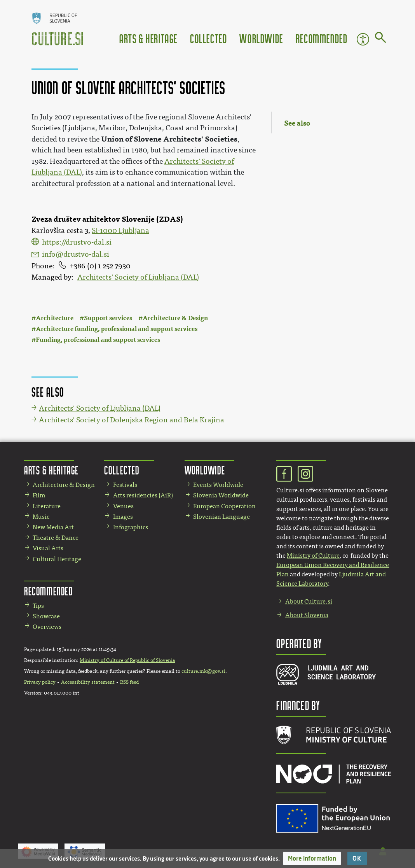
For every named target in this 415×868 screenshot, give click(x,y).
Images (123, 517)
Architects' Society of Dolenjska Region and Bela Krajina (132, 420)
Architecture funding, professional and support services (117, 329)
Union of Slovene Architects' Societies (169, 139)
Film (39, 495)
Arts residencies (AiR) (143, 495)
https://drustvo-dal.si (77, 242)
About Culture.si (309, 601)
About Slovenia (307, 615)
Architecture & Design (175, 318)
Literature (47, 506)
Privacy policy (40, 682)
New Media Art (53, 527)
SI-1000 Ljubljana (120, 231)
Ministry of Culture (313, 556)
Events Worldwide (218, 485)
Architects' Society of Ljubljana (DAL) (138, 277)
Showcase (46, 616)
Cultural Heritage (57, 559)
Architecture (55, 318)
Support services (108, 318)
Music (41, 517)
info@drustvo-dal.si (76, 254)
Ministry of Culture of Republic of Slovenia (127, 660)
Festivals (125, 485)
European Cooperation (224, 506)
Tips (38, 606)
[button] (312, 858)
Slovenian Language (221, 517)
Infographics (131, 527)
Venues (123, 506)
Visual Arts (48, 548)
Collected (208, 38)
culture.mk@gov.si (203, 671)
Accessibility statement (88, 682)
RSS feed (129, 682)
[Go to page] (381, 39)
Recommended (322, 38)
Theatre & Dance (56, 538)
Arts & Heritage (148, 38)
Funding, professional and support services (98, 340)
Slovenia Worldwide (221, 495)
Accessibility (363, 39)
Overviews (47, 627)
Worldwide (261, 38)
